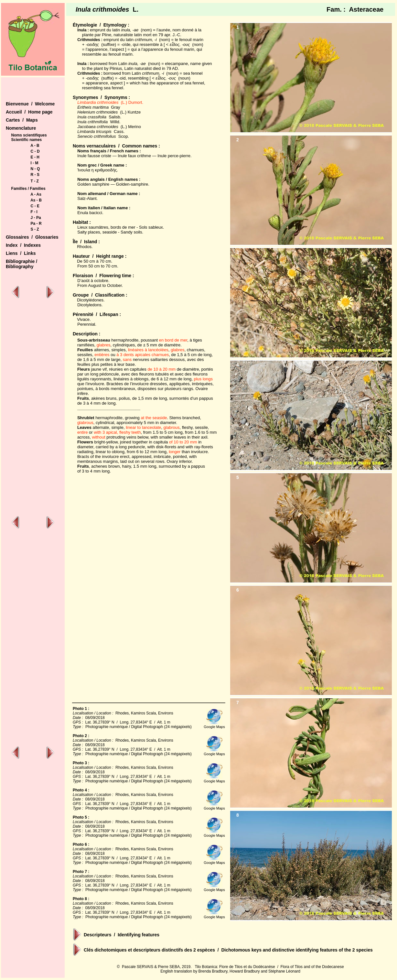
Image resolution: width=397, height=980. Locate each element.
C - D (35, 151)
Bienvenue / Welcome (30, 104)
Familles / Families (28, 189)
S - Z (35, 229)
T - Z (35, 181)
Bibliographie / (21, 261)
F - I (34, 212)
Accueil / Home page (29, 112)
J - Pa (36, 218)
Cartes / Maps (22, 120)
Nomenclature (21, 128)
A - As (36, 194)
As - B (36, 200)
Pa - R (36, 223)
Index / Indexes (23, 245)
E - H (35, 157)
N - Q (35, 169)
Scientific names (27, 140)
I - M (35, 163)
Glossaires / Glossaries (32, 237)
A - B (35, 146)
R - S (35, 175)
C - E (35, 206)
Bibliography (20, 267)
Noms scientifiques (29, 135)
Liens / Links (21, 253)
